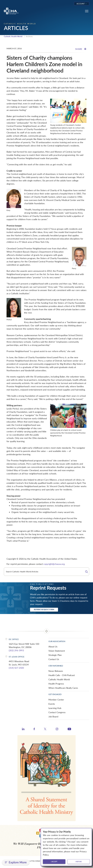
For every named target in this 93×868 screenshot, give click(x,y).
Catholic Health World (13, 36)
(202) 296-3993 (16, 650)
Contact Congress (57, 712)
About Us (53, 647)
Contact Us (54, 659)
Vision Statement (57, 651)
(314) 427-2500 (16, 668)
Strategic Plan (55, 655)
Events (52, 704)
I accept (54, 862)
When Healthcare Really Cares (63, 688)
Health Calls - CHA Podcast (62, 675)
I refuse (79, 862)
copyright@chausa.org (54, 564)
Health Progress (56, 684)
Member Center (56, 700)
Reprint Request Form (44, 609)
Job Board (53, 717)
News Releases (56, 671)
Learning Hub (55, 708)
